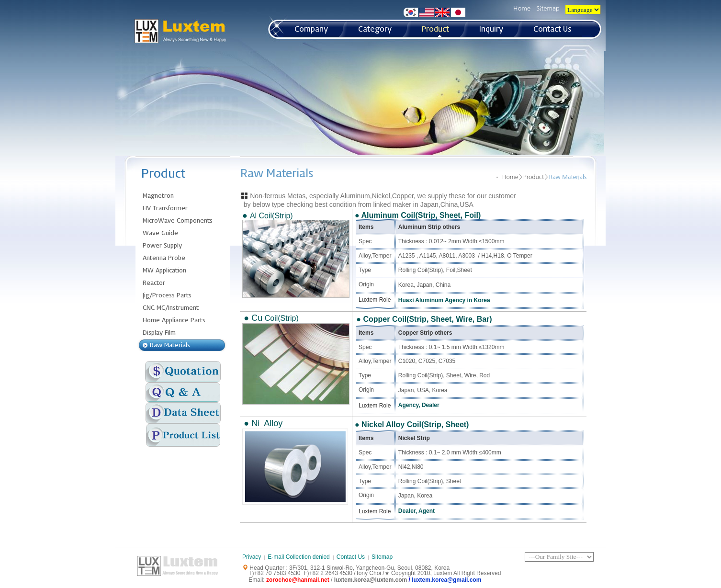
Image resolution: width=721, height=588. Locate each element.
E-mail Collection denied (299, 557)
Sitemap (548, 8)
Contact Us (351, 557)
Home (522, 8)
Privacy (252, 557)
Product (534, 177)
